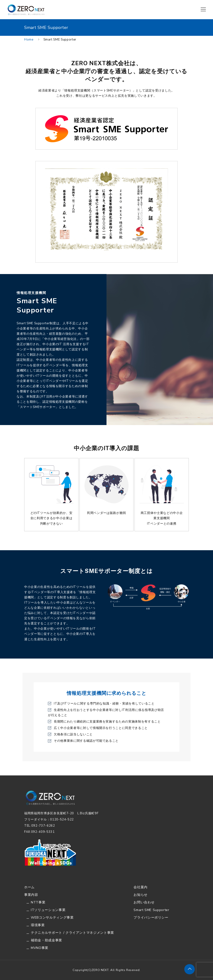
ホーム (29, 887)
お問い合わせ (144, 902)
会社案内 (141, 887)
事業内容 (31, 895)
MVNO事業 (40, 948)
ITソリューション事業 (48, 910)
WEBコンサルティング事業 (52, 918)
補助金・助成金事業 (46, 940)
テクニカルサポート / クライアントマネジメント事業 (72, 933)
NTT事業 (38, 902)
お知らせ (141, 895)
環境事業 (38, 925)
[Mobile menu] (203, 9)
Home (29, 40)
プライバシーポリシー (151, 918)
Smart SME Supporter (151, 910)
